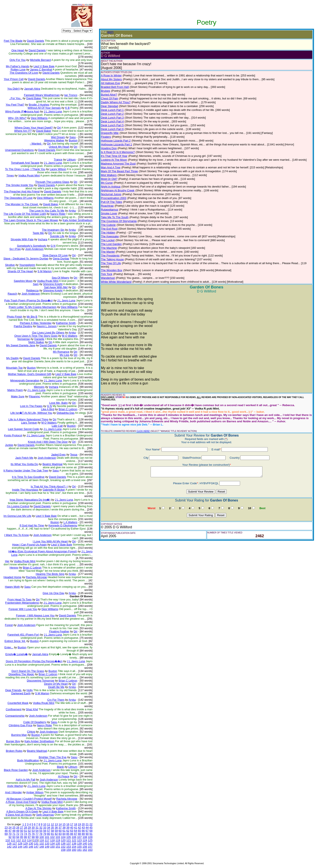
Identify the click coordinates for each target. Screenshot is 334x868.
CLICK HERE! (143, 431)
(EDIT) (110, 32)
